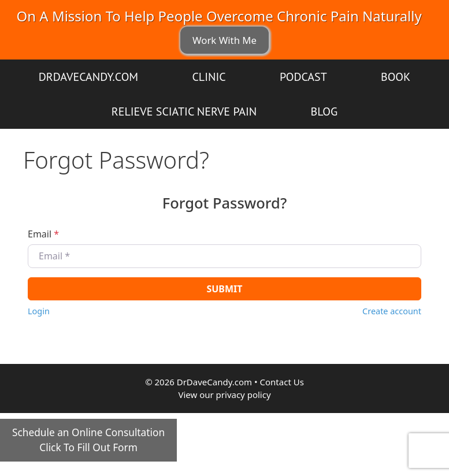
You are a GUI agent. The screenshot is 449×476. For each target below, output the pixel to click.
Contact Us (282, 382)
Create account (392, 311)
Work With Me (224, 40)
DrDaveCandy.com (88, 77)
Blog (324, 111)
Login (39, 311)
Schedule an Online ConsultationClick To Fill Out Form (88, 440)
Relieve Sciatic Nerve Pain (184, 111)
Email (43, 234)
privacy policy (244, 395)
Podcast (303, 77)
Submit (224, 289)
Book (396, 77)
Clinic (209, 77)
